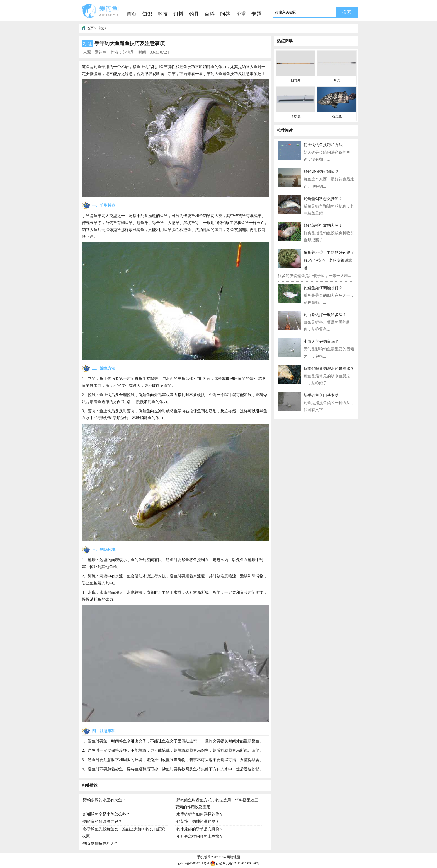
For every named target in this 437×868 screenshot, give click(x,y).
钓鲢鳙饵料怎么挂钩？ (323, 199)
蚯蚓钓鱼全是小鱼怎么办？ (106, 814)
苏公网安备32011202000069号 (235, 863)
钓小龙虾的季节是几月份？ (200, 829)
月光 (337, 80)
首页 (132, 14)
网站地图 (233, 857)
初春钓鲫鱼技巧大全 (101, 844)
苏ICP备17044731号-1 (194, 863)
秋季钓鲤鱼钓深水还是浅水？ (329, 369)
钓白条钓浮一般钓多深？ (325, 315)
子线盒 (296, 116)
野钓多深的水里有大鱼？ (105, 800)
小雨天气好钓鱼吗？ (321, 342)
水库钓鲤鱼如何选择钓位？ (200, 814)
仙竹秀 (296, 80)
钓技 (163, 14)
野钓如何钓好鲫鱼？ (321, 172)
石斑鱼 (337, 116)
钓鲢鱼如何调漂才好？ (103, 822)
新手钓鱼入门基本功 (321, 395)
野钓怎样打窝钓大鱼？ (323, 226)
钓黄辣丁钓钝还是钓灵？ (198, 822)
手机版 (202, 857)
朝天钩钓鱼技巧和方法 (323, 145)
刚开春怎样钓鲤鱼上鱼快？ (200, 836)
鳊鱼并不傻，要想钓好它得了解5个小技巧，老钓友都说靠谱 (329, 260)
